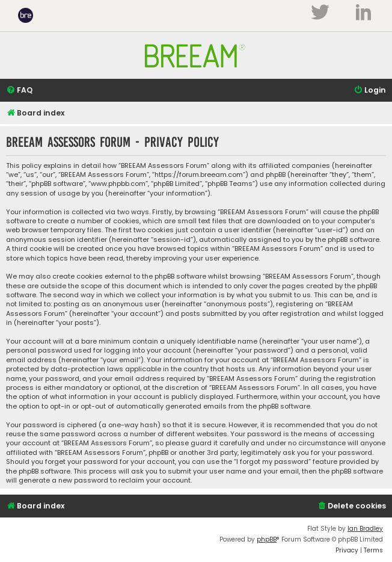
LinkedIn (363, 12)
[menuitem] (19, 91)
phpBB (267, 539)
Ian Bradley (365, 529)
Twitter (320, 12)
